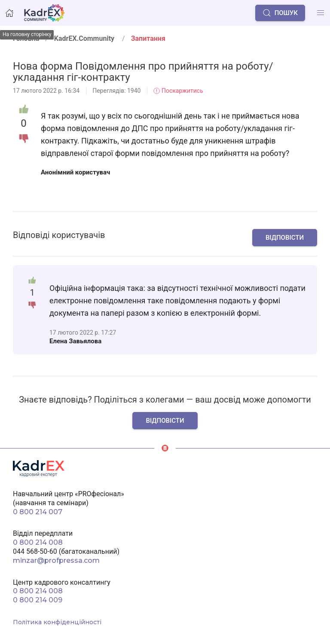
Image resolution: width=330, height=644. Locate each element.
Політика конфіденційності (57, 622)
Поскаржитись (178, 91)
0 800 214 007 (38, 512)
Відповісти (285, 238)
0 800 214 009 (38, 600)
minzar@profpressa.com (56, 560)
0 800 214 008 (38, 542)
